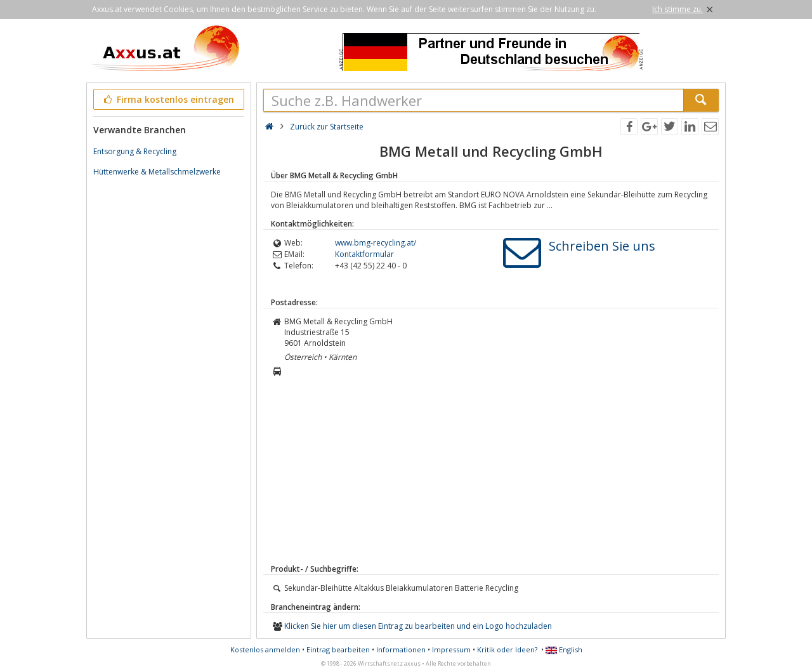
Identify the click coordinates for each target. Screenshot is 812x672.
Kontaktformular (364, 254)
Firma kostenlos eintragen (168, 99)
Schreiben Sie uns (602, 246)
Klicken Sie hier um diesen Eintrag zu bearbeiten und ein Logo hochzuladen (418, 626)
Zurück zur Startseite (327, 127)
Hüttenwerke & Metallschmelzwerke (157, 172)
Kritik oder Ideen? (507, 649)
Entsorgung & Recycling (135, 151)
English (564, 649)
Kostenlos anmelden (265, 649)
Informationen (401, 649)
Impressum (451, 649)
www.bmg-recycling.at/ (376, 243)
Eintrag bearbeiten (338, 649)
